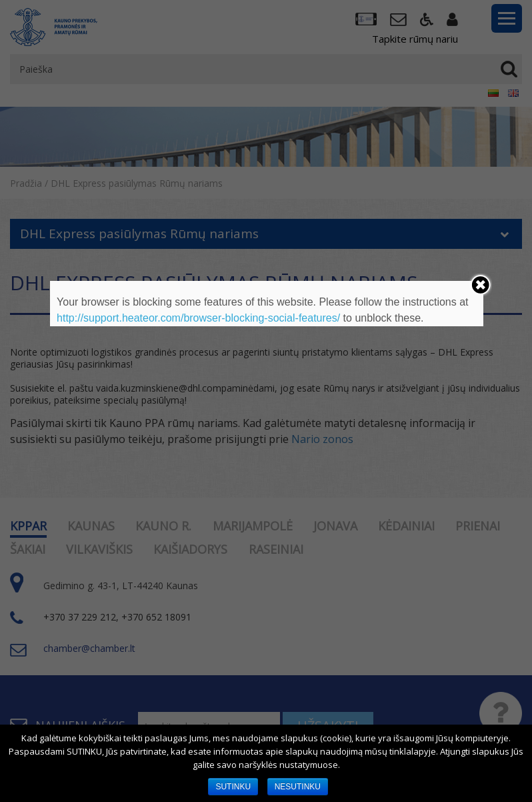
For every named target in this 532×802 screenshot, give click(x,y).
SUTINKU (233, 787)
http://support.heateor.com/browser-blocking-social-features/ (198, 318)
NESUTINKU (298, 787)
